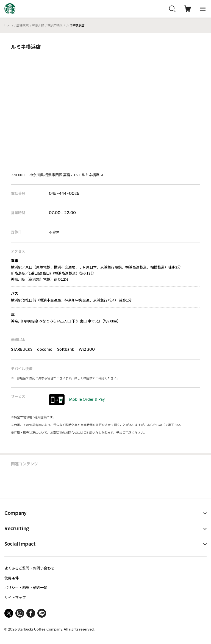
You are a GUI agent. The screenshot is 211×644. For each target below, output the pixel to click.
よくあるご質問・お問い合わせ (29, 568)
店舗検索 (23, 25)
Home (9, 25)
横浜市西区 (55, 25)
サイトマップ (15, 597)
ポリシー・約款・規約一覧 (26, 588)
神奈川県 (38, 25)
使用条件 (12, 578)
